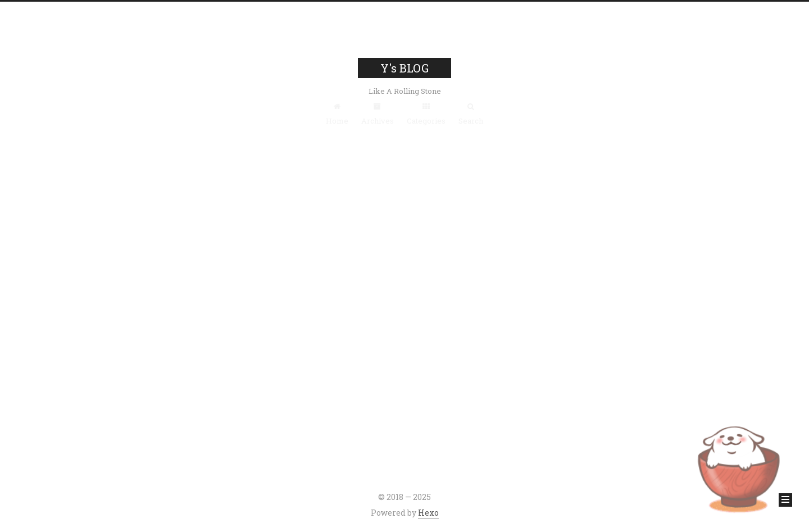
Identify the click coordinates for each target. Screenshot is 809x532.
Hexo (428, 513)
